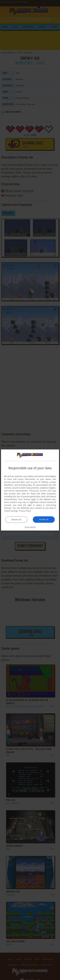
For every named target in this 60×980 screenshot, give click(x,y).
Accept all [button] (44, 519)
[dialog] (30, 490)
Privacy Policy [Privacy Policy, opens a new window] (25, 511)
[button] (30, 527)
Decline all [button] (16, 519)
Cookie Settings (11, 511)
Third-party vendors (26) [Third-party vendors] (40, 491)
